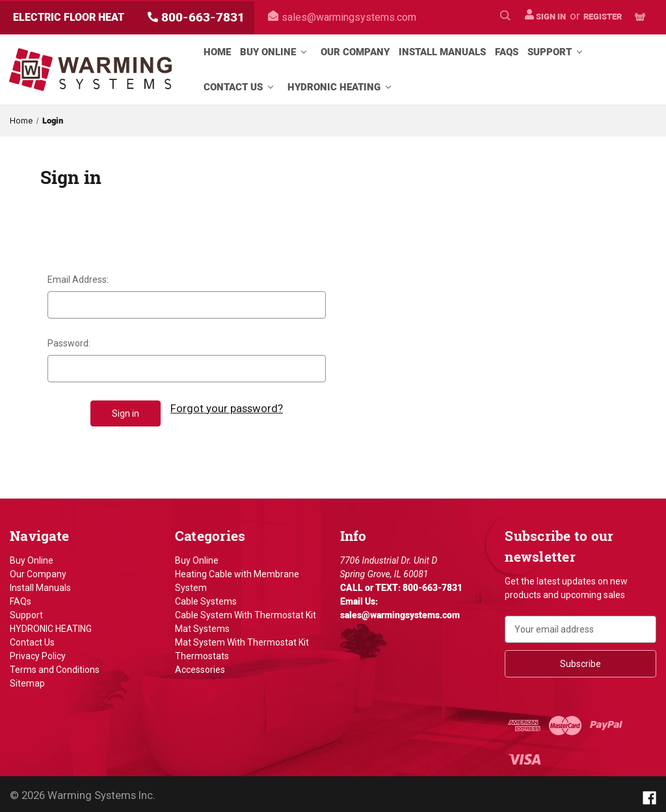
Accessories (200, 666)
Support (557, 52)
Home (217, 52)
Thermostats (202, 653)
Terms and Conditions (55, 666)
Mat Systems (202, 625)
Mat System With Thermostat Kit (242, 639)
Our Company (355, 52)
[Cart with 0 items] (640, 17)
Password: (69, 343)
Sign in (545, 15)
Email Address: (78, 280)
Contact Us (241, 87)
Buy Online (276, 52)
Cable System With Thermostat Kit (246, 612)
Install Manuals (442, 52)
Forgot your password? (227, 408)
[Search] (505, 17)
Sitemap (27, 680)
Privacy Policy (38, 653)
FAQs (507, 52)
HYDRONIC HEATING (342, 87)
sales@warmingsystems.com (342, 17)
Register (603, 17)
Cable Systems (206, 598)
